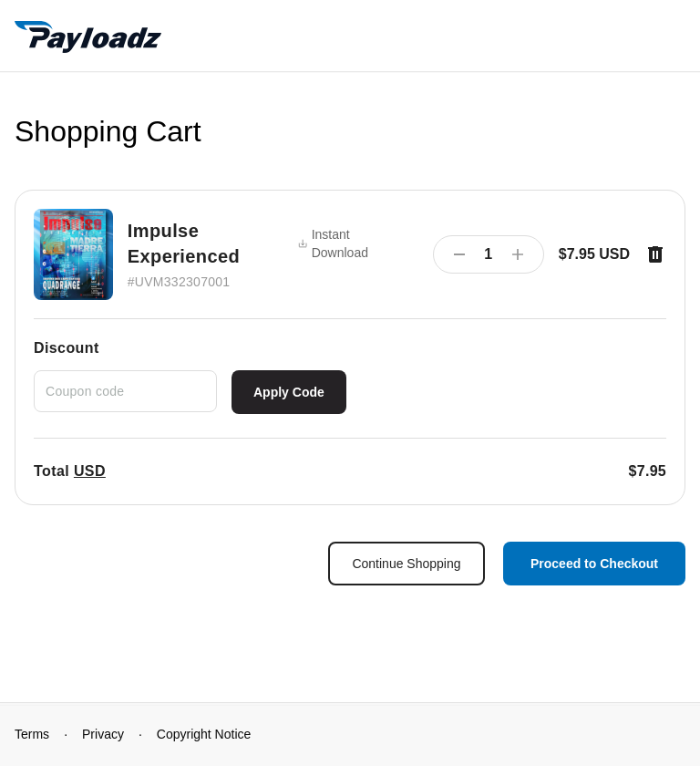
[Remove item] (655, 254)
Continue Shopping (406, 564)
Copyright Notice (204, 734)
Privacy (103, 734)
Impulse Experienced (184, 243)
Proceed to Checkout (594, 564)
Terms (32, 734)
